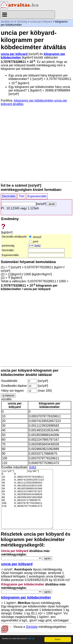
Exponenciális (37, 196)
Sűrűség (22, 22)
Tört (21, 196)
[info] (38, 246)
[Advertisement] (36, 143)
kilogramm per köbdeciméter (26, 597)
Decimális (9, 196)
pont (34, 241)
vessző (35, 237)
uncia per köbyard (41, 22)
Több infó (31, 638)
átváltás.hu (7, 22)
